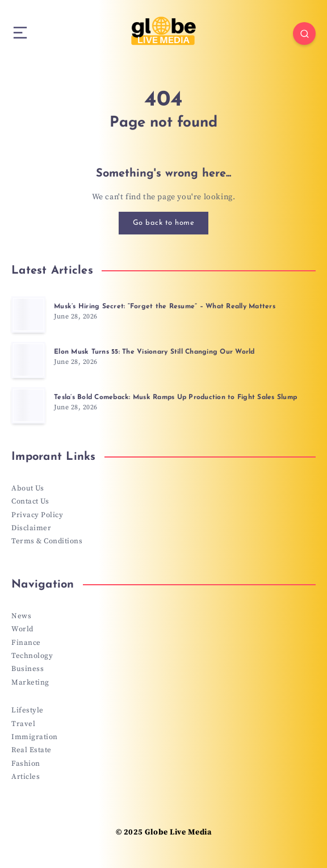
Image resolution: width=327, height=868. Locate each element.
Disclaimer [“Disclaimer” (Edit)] (31, 528)
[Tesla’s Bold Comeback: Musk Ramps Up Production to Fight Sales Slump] (28, 405)
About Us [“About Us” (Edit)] (28, 488)
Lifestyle (28, 710)
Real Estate (32, 750)
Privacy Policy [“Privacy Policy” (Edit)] (37, 515)
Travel (23, 724)
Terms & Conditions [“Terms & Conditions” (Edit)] (47, 541)
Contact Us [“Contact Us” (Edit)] (30, 501)
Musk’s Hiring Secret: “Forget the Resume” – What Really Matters (165, 307)
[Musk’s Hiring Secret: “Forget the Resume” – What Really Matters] (28, 315)
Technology (32, 656)
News (21, 616)
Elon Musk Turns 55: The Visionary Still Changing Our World (154, 352)
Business (28, 669)
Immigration (35, 737)
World (22, 629)
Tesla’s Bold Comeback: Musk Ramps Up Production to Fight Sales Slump (175, 397)
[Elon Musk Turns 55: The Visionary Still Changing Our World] (28, 360)
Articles (26, 777)
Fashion (26, 764)
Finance (26, 643)
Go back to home (164, 223)
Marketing (30, 682)
